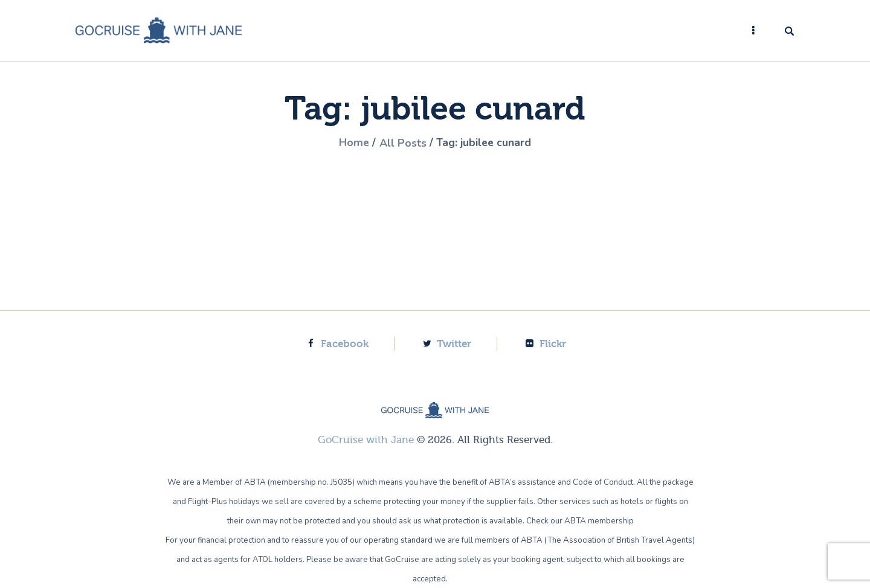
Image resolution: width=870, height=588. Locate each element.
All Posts (402, 143)
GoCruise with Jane (366, 439)
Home (353, 143)
